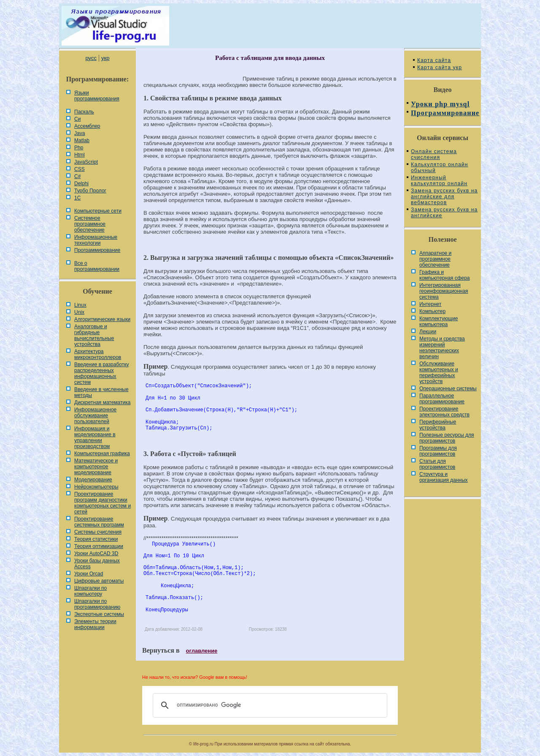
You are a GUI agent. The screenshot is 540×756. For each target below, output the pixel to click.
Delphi (81, 184)
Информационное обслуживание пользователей (95, 416)
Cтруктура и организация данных (444, 477)
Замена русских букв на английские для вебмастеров (444, 197)
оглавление (202, 651)
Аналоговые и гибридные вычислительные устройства (94, 335)
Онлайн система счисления (434, 154)
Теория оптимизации (99, 546)
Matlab (82, 140)
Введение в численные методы (101, 392)
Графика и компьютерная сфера (445, 275)
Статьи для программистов (437, 464)
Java (80, 133)
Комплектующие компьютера (439, 321)
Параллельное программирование (442, 399)
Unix (79, 312)
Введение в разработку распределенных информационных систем (102, 373)
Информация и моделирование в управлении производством (95, 437)
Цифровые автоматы (99, 581)
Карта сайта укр (440, 67)
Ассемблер (87, 126)
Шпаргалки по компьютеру (90, 591)
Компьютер (432, 311)
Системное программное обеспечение (90, 224)
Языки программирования (97, 96)
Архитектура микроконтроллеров (98, 354)
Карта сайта (434, 60)
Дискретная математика (102, 402)
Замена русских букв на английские (444, 213)
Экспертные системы (99, 614)
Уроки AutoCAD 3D (96, 553)
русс (91, 58)
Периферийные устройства (438, 425)
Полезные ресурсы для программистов (447, 438)
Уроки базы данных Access (97, 564)
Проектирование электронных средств (444, 412)
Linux (80, 305)
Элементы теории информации (95, 624)
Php (79, 148)
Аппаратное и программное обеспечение (435, 259)
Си (77, 119)
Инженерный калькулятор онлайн (439, 181)
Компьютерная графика (102, 454)
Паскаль (84, 112)
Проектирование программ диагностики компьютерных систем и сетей (103, 503)
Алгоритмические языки (102, 319)
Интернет (430, 304)
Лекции (428, 332)
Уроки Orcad (89, 574)
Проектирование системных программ (99, 522)
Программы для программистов (438, 451)
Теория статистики (96, 539)
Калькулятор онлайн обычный (440, 167)
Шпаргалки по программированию (97, 604)
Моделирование (93, 480)
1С (77, 198)
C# (77, 176)
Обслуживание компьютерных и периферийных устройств (439, 373)
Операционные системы (448, 389)
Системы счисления (98, 532)
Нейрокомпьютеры (96, 487)
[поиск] (269, 705)
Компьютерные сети (98, 211)
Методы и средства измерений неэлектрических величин (442, 348)
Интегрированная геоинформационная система (444, 291)
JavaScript (86, 162)
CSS (80, 169)
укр (105, 58)
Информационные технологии (96, 240)
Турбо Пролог (90, 191)
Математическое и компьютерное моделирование (96, 467)
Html (80, 155)
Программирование (97, 250)
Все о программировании (97, 266)
